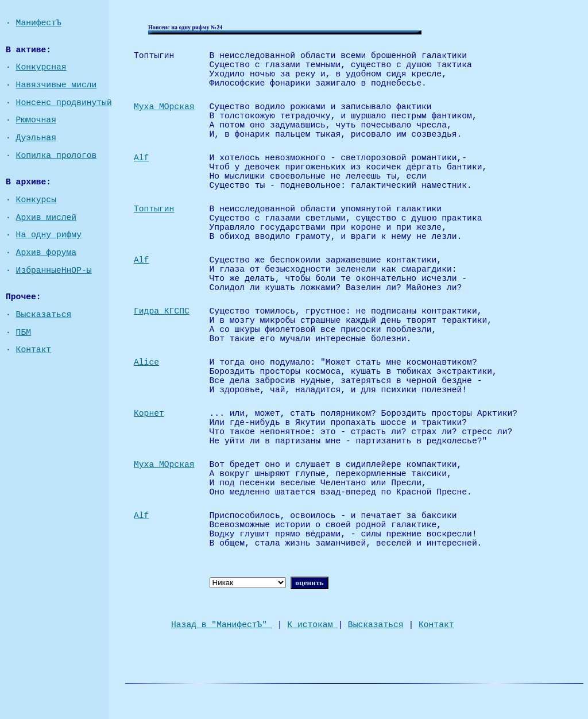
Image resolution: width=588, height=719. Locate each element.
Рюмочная (36, 120)
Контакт (34, 350)
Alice (146, 362)
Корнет (149, 413)
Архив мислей (47, 218)
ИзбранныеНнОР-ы (54, 270)
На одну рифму (49, 235)
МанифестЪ (39, 23)
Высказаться (44, 315)
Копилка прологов (57, 156)
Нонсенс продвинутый (64, 103)
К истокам (312, 625)
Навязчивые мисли (57, 85)
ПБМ (24, 333)
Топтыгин (154, 209)
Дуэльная (36, 138)
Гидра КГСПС (162, 311)
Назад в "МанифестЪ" (222, 625)
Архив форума (47, 253)
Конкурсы (36, 200)
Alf (141, 158)
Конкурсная (41, 67)
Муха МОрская (164, 107)
